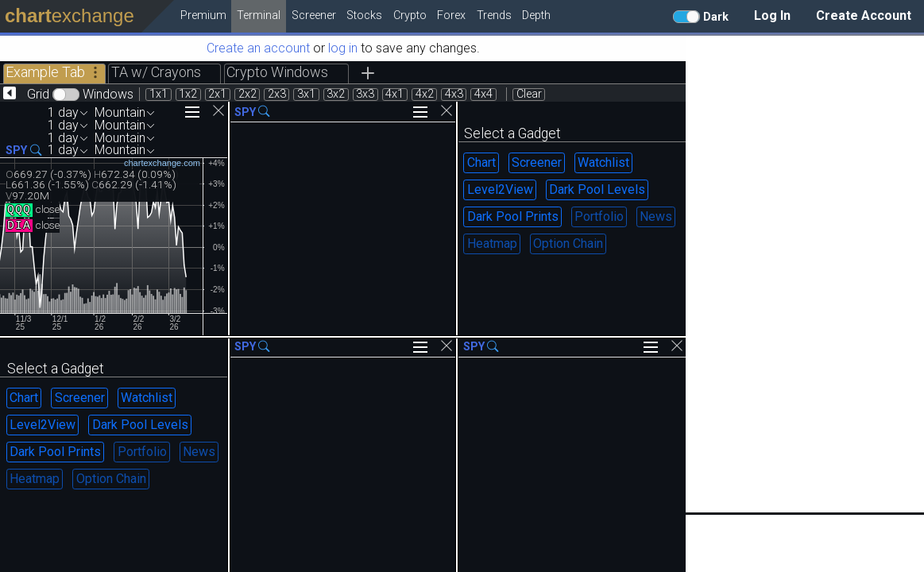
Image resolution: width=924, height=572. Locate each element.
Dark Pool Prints (513, 216)
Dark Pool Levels (597, 189)
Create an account (258, 48)
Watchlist (603, 162)
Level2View (500, 189)
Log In (772, 15)
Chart (481, 162)
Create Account (864, 15)
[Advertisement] (805, 274)
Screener (537, 162)
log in (343, 48)
